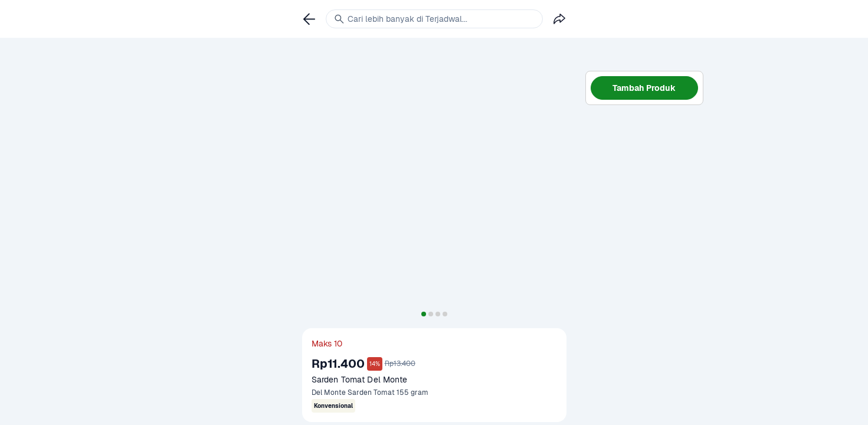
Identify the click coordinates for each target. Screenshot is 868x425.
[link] (309, 19)
